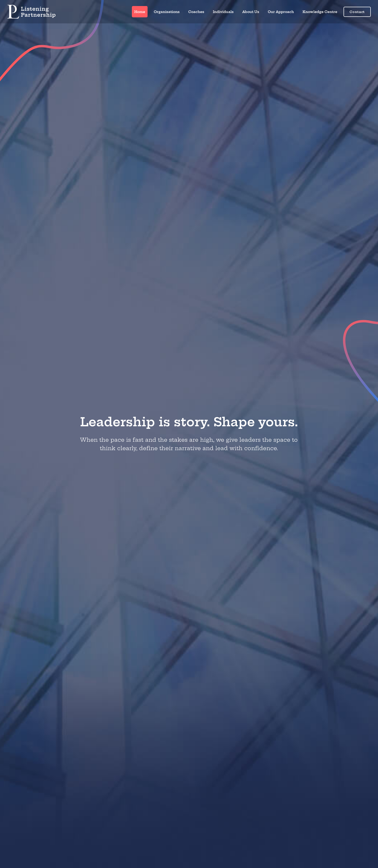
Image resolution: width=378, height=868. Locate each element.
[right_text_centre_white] (31, 7)
